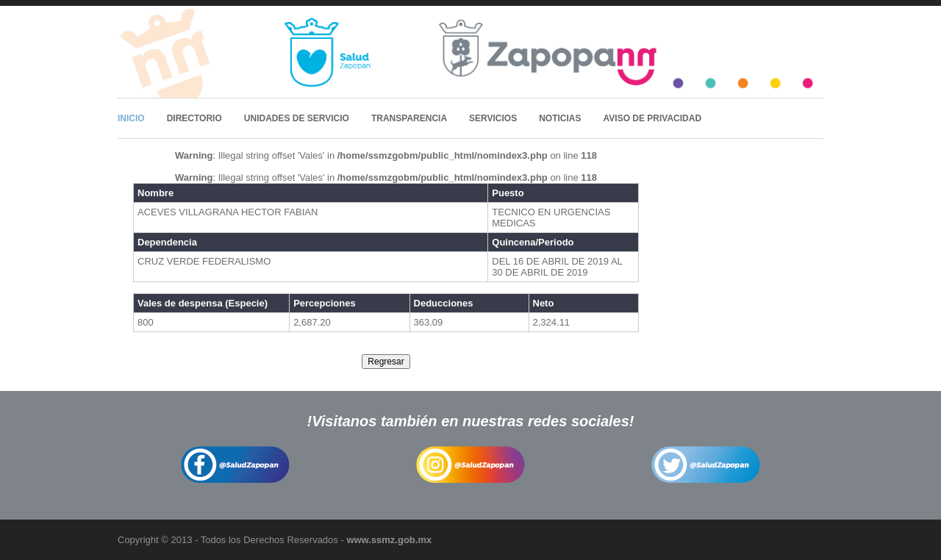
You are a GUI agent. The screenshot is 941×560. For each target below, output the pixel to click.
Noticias (560, 118)
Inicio (131, 118)
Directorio (194, 118)
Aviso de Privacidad (653, 118)
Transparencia (409, 118)
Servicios (493, 118)
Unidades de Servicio (297, 118)
